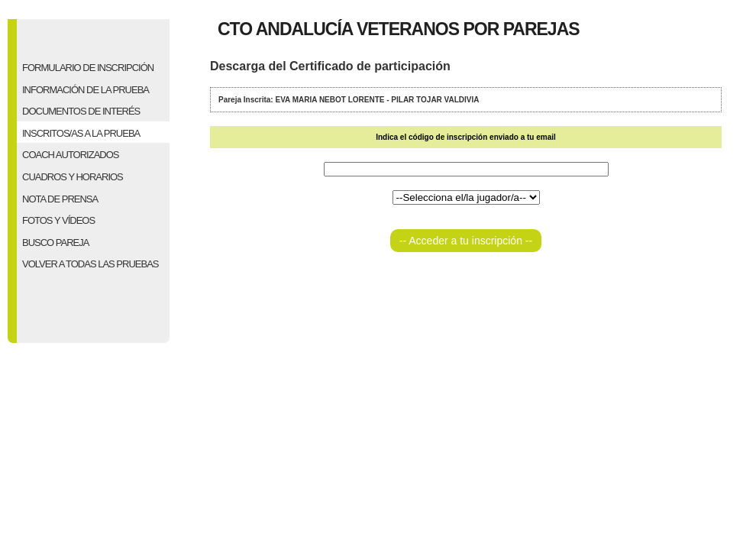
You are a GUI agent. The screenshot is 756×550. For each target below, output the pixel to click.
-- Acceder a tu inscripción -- (466, 241)
